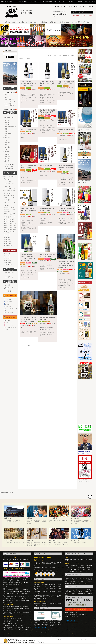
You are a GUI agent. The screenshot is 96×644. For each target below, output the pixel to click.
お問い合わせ (87, 22)
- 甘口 (6, 149)
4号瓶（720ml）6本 (10, 228)
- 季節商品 (7, 157)
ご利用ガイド (54, 22)
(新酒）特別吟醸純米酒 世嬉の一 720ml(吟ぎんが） (66, 168)
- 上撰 (6, 129)
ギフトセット (34, 22)
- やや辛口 (7, 143)
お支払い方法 (9, 302)
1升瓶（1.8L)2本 (9, 219)
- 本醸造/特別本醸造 (10, 127)
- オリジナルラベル (10, 188)
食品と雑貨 (44, 22)
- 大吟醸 (7, 120)
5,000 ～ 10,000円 (10, 198)
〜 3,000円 (7, 194)
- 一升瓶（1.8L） (9, 164)
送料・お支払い (65, 22)
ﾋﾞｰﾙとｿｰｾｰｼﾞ (8, 246)
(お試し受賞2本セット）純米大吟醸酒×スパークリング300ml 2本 (29, 84)
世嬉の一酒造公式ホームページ (82, 12)
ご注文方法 (8, 299)
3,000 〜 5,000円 (9, 196)
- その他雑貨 (8, 291)
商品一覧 (7, 22)
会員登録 (59, 6)
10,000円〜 (8, 212)
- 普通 (6, 145)
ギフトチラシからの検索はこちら (84, 181)
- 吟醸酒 (7, 123)
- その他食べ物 (9, 277)
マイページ (68, 6)
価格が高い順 (66, 55)
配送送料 (8, 304)
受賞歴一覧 (30, 540)
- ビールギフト (9, 182)
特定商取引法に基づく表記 (73, 620)
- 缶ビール (7, 97)
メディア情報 (75, 518)
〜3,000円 (7, 205)
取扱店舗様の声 (54, 540)
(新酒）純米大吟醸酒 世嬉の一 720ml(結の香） (28, 211)
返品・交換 (8, 306)
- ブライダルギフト (10, 184)
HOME (21, 51)
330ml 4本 (7, 235)
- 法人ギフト (8, 186)
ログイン (78, 6)
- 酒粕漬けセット (9, 273)
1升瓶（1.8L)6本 (9, 221)
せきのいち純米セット (47, 166)
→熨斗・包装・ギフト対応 (41, 628)
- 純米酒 (7, 125)
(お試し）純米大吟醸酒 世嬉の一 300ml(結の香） (48, 84)
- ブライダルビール (10, 101)
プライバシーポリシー (11, 325)
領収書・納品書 (9, 313)
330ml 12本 (8, 241)
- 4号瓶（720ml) (9, 166)
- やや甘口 (7, 147)
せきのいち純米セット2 (28, 130)
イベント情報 (53, 518)
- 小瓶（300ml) (9, 168)
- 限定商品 (7, 159)
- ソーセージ (8, 275)
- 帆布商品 (7, 285)
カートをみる (88, 6)
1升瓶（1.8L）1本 (10, 217)
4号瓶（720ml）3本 (10, 225)
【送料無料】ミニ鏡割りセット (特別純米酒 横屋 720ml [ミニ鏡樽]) (29, 319)
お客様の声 (30, 518)
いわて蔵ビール (22, 22)
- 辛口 (6, 141)
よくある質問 (76, 22)
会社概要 (8, 320)
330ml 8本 (7, 239)
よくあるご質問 (76, 540)
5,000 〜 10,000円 (10, 209)
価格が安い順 (57, 55)
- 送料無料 (7, 155)
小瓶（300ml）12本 (10, 230)
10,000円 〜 (8, 200)
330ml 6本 (7, 237)
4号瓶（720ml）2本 (10, 223)
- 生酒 (6, 131)
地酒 (14, 22)
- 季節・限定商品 (9, 99)
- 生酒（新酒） (9, 133)
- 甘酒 (6, 135)
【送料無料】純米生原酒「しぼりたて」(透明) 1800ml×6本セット (47, 112)
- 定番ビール (8, 95)
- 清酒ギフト (8, 180)
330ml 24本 (8, 243)
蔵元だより (8, 518)
